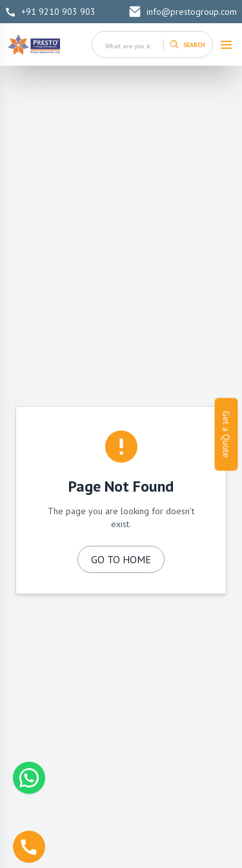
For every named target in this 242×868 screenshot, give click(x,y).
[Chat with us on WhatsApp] (29, 778)
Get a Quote (227, 434)
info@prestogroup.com (183, 12)
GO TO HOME (121, 559)
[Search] (187, 44)
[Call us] (29, 847)
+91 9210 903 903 (50, 12)
